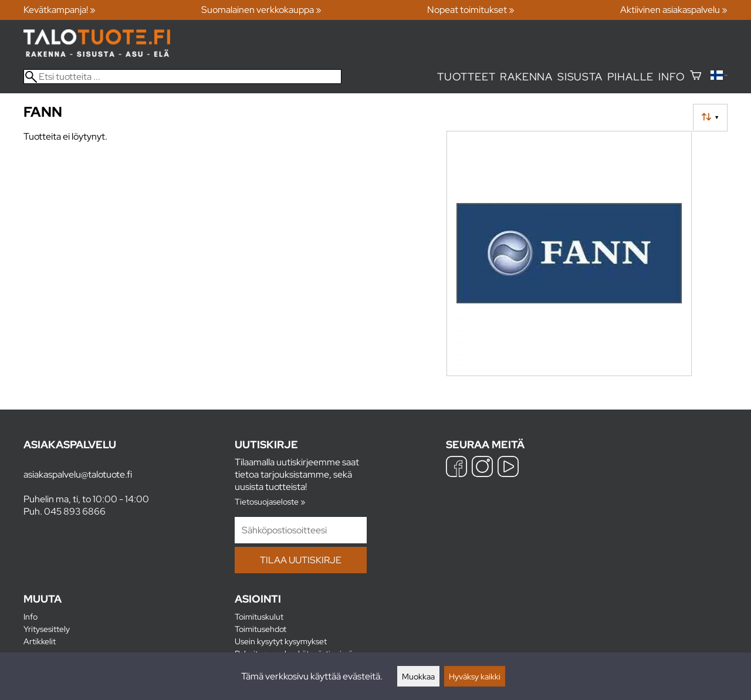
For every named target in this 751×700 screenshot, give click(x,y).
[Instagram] (482, 468)
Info (671, 77)
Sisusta (580, 77)
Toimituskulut (259, 616)
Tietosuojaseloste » (270, 501)
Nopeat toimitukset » (471, 10)
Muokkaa (418, 676)
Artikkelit (40, 641)
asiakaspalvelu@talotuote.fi (78, 474)
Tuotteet (466, 77)
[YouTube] (508, 468)
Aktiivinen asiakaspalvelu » (674, 10)
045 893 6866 (75, 511)
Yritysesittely (47, 629)
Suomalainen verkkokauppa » (261, 10)
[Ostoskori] (696, 77)
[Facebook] (456, 468)
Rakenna (526, 77)
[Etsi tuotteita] (182, 77)
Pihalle (631, 77)
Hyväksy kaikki (475, 676)
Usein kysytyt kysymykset (281, 641)
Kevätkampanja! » (60, 10)
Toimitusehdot (261, 629)
